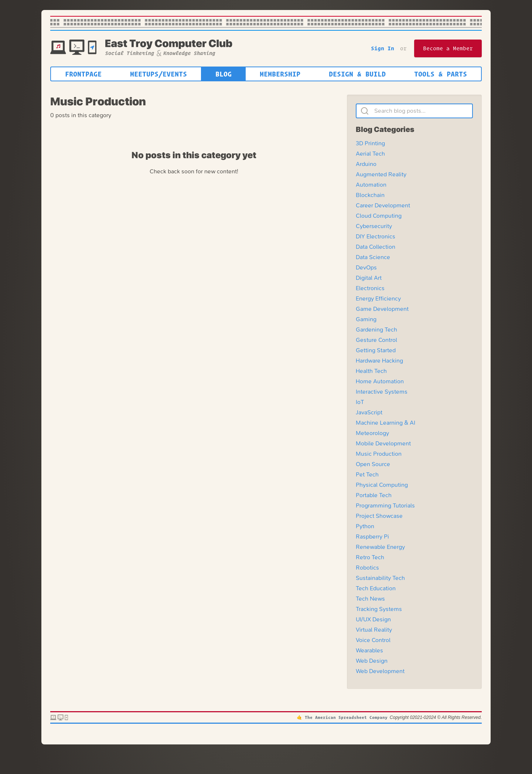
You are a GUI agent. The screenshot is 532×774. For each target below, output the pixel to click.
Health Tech (371, 371)
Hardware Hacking (379, 361)
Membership (280, 74)
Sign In (383, 48)
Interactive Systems (382, 392)
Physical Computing (382, 485)
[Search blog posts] (414, 111)
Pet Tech (367, 474)
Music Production (379, 454)
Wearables (369, 650)
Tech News (370, 599)
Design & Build (357, 74)
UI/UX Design (373, 619)
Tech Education (376, 588)
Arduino (366, 164)
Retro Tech (370, 557)
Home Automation (380, 381)
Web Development (380, 671)
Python (365, 526)
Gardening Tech (376, 330)
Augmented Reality (381, 174)
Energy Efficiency (378, 298)
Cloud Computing (379, 216)
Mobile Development (383, 443)
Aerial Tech (370, 154)
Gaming (366, 319)
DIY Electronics (376, 236)
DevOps (366, 267)
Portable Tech (374, 495)
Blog (224, 74)
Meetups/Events (158, 74)
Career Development (383, 205)
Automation (371, 185)
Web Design (372, 661)
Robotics (367, 568)
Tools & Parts (441, 74)
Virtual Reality (374, 630)
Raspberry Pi (372, 537)
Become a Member (448, 48)
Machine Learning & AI (386, 423)
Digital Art (369, 278)
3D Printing (370, 143)
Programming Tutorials (385, 505)
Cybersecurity (374, 226)
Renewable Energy (380, 547)
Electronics (370, 288)
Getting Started (376, 350)
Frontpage (83, 74)
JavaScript (369, 412)
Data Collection (376, 247)
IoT (360, 402)
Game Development (382, 309)
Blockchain (370, 195)
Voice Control (373, 640)
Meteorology (372, 433)
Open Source (373, 464)
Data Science (373, 257)
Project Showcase (379, 516)
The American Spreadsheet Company (346, 717)
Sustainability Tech (380, 578)
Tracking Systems (379, 609)
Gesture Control (376, 340)
